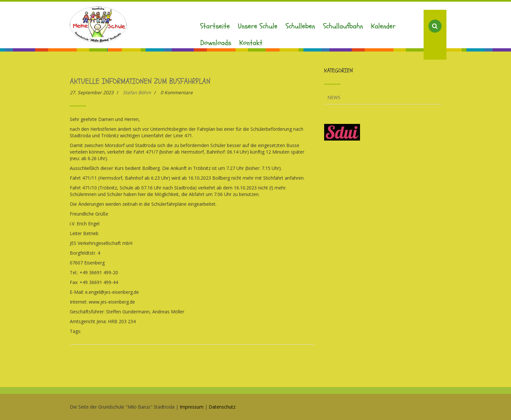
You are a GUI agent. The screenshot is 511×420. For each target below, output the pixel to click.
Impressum (192, 407)
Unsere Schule (258, 26)
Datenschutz (222, 407)
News (334, 97)
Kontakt (251, 43)
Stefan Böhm (137, 92)
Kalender (383, 26)
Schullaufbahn (343, 26)
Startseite (215, 26)
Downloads (216, 43)
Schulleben (300, 26)
